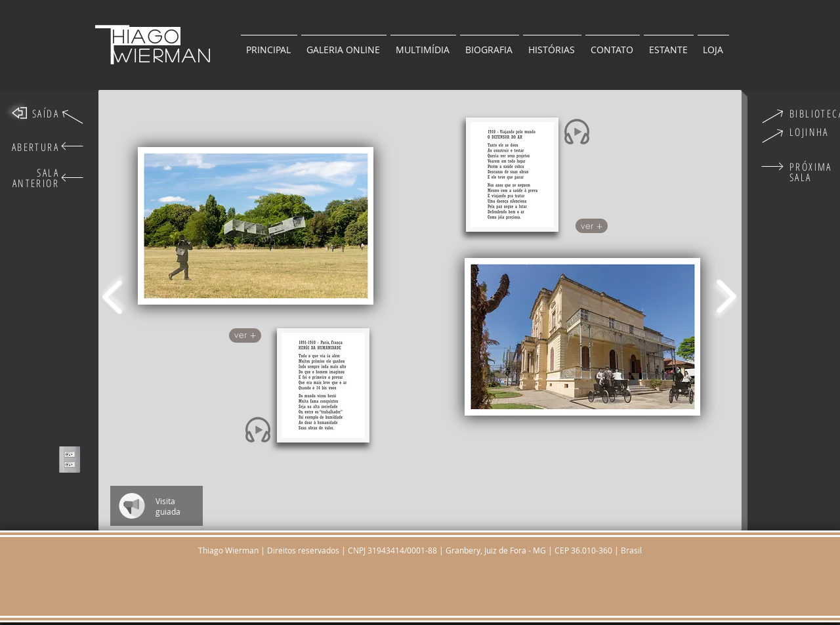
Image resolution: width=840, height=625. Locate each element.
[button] (669, 44)
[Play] (259, 430)
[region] (256, 229)
